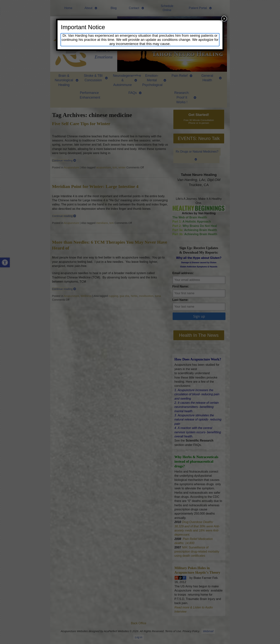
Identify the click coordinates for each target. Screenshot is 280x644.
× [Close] (224, 19)
